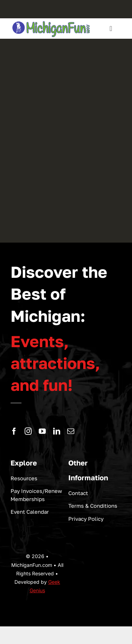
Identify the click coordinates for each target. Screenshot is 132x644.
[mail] (71, 431)
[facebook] (14, 431)
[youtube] (42, 431)
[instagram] (28, 431)
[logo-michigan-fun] (52, 21)
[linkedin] (57, 431)
